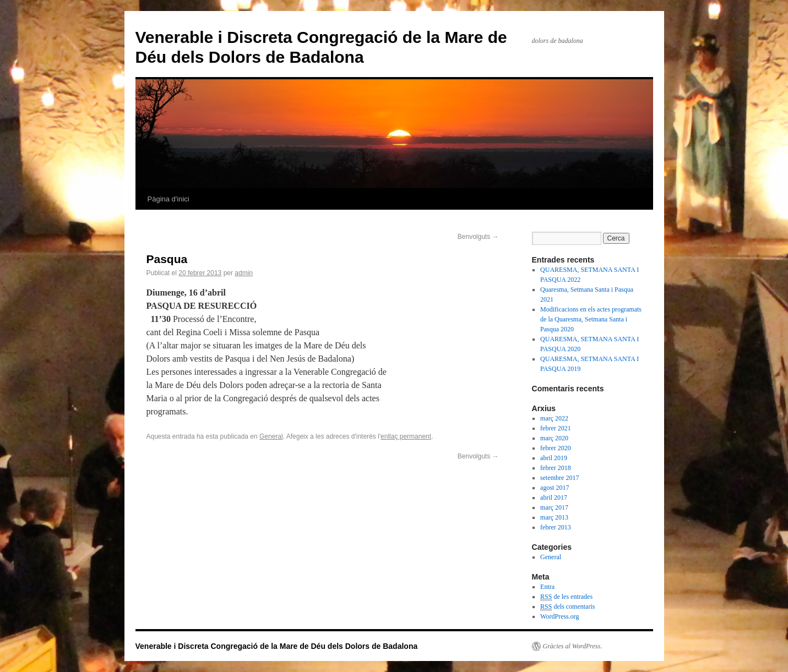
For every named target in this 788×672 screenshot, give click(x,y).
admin (244, 273)
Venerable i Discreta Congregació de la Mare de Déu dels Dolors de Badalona (277, 646)
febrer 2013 (556, 527)
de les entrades (566, 597)
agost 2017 (555, 488)
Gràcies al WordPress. (573, 646)
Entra (547, 587)
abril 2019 (554, 458)
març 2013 (554, 517)
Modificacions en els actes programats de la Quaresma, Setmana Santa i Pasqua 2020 (591, 319)
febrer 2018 (556, 468)
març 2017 (554, 507)
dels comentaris (567, 607)
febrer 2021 (556, 428)
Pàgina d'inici (169, 199)
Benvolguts (478, 237)
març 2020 (554, 438)
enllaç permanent (406, 436)
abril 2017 (554, 498)
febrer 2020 (556, 448)
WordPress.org (559, 616)
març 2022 (554, 418)
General (271, 436)
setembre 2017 (559, 478)
